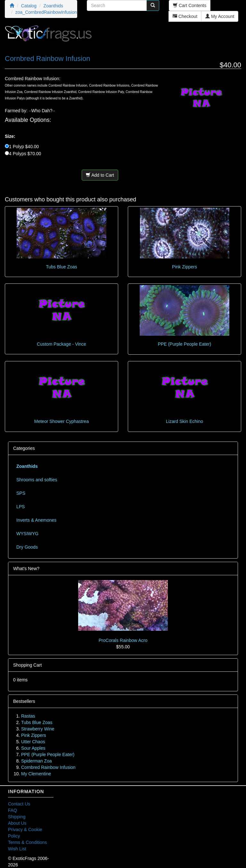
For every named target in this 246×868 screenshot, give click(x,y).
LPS (20, 507)
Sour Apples (33, 748)
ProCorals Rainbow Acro (123, 640)
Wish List (17, 849)
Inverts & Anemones (36, 520)
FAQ (12, 810)
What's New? (26, 569)
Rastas (28, 716)
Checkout (185, 16)
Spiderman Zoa (37, 761)
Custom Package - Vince (61, 344)
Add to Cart (100, 175)
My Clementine (36, 774)
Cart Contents (190, 5)
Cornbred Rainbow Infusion (48, 767)
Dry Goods (27, 547)
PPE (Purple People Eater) (185, 344)
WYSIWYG (27, 534)
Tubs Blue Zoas (61, 267)
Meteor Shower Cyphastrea (61, 421)
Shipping (17, 817)
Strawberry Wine (38, 729)
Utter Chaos (33, 742)
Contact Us (19, 804)
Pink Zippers (184, 267)
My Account (220, 16)
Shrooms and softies (37, 480)
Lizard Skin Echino (184, 421)
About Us (17, 823)
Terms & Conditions (27, 842)
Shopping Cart (28, 665)
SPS (21, 493)
